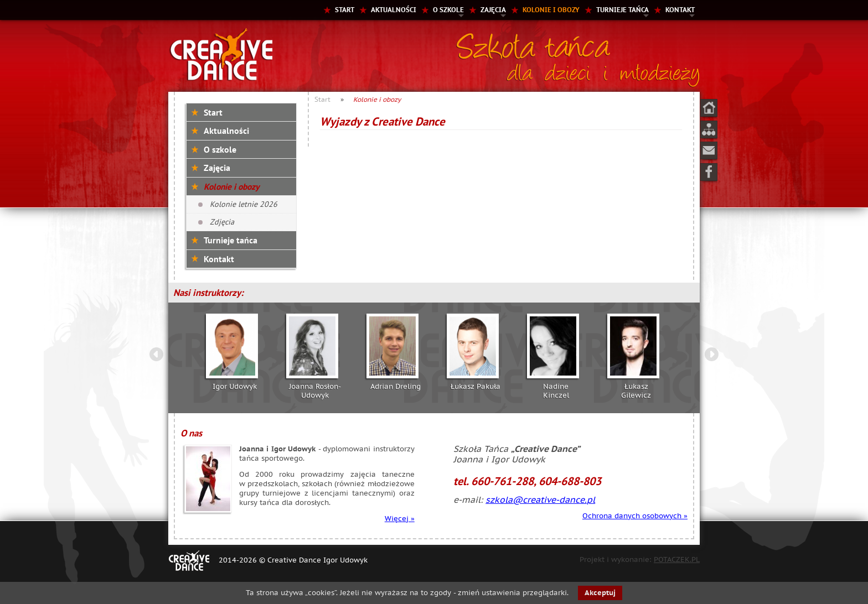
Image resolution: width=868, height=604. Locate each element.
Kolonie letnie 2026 (244, 204)
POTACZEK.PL (677, 559)
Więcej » (400, 519)
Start (345, 10)
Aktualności (394, 10)
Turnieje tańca (622, 10)
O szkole (448, 10)
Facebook (709, 172)
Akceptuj (600, 593)
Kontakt (680, 10)
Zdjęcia (222, 222)
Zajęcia (493, 10)
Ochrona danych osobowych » (635, 516)
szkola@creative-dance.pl (540, 499)
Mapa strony (709, 129)
